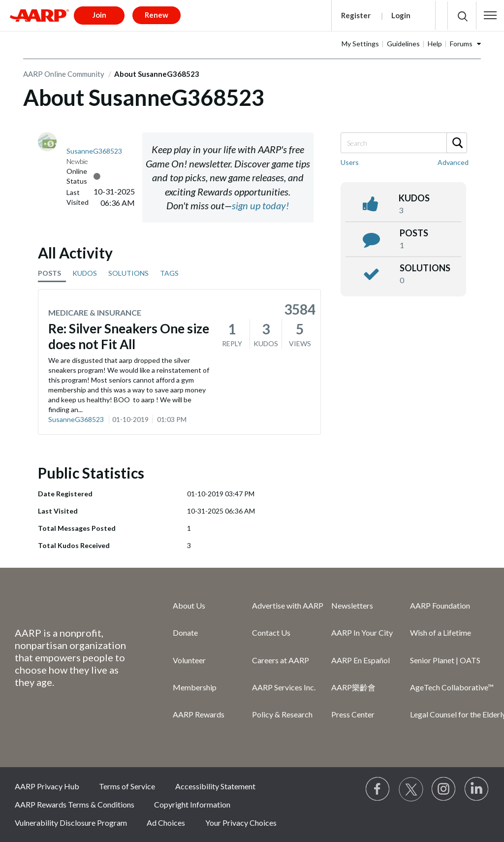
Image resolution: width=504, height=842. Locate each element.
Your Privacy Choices (241, 823)
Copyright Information (192, 804)
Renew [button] (157, 15)
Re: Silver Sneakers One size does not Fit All (129, 336)
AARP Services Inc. (284, 687)
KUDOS (85, 273)
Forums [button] (461, 44)
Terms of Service (127, 786)
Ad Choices (166, 823)
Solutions (425, 268)
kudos (414, 198)
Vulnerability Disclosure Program (71, 823)
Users (350, 162)
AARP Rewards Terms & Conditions (75, 804)
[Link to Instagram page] (444, 789)
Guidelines (403, 44)
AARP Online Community (64, 74)
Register (356, 15)
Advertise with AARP (288, 605)
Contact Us (271, 632)
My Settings (360, 44)
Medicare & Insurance (95, 312)
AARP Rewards (199, 714)
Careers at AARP (281, 660)
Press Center (353, 714)
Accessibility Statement (215, 786)
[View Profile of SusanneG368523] (94, 151)
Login (401, 15)
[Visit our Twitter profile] (411, 789)
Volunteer (189, 660)
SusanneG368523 (76, 419)
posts (414, 233)
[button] (490, 15)
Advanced (453, 162)
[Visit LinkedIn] (477, 789)
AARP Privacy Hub (47, 786)
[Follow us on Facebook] (378, 789)
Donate (185, 632)
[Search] (403, 143)
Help (435, 44)
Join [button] (99, 15)
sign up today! (260, 205)
